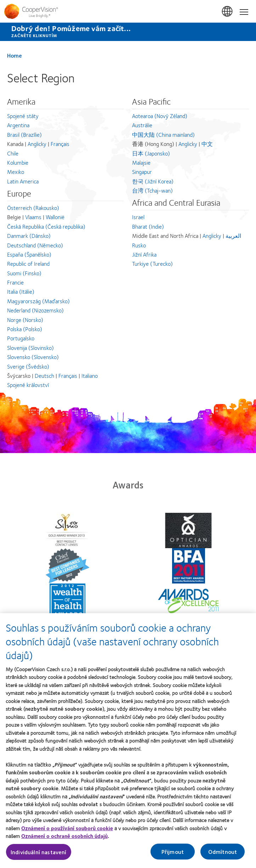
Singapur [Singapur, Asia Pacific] (142, 172)
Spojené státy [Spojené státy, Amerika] (23, 116)
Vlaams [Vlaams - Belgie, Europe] (33, 217)
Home (15, 55)
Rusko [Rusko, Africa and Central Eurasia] (139, 245)
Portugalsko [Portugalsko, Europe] (21, 338)
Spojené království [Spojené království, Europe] (28, 385)
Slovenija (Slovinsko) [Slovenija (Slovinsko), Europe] (30, 348)
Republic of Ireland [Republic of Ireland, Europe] (28, 263)
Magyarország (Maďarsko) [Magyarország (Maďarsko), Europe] (38, 301)
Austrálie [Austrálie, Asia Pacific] (142, 125)
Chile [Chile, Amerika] (13, 153)
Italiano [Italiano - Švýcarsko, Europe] (90, 376)
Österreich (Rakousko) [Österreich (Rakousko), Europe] (33, 208)
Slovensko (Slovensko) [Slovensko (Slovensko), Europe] (33, 357)
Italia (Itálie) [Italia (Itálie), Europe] (21, 291)
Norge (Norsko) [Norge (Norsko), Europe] (25, 320)
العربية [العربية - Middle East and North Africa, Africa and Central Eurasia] (233, 236)
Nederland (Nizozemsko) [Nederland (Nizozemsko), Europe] (35, 310)
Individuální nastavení (39, 856)
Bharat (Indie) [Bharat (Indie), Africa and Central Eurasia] (148, 226)
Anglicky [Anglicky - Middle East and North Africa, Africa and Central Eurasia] (212, 236)
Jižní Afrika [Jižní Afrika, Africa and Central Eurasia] (144, 254)
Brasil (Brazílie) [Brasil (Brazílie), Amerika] (24, 134)
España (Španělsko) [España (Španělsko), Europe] (29, 254)
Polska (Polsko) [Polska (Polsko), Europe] (25, 329)
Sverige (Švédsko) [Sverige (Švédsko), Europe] (28, 366)
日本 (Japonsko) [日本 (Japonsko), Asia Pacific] (151, 153)
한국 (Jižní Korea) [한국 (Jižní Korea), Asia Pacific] (153, 181)
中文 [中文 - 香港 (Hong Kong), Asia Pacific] (207, 144)
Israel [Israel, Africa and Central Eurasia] (138, 217)
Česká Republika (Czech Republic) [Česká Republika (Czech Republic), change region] (228, 12)
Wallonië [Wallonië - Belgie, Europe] (55, 217)
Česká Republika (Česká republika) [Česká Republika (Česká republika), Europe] (46, 226)
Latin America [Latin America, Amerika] (23, 181)
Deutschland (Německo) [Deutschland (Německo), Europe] (35, 245)
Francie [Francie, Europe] (15, 282)
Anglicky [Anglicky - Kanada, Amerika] (37, 144)
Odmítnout (223, 855)
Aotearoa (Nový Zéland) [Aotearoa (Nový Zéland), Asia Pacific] (160, 116)
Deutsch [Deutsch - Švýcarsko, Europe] (44, 376)
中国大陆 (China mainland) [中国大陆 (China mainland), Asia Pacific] (163, 134)
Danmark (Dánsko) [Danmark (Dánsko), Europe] (29, 236)
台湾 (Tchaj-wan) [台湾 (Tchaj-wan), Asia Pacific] (152, 190)
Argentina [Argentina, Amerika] (18, 125)
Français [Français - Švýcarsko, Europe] (68, 376)
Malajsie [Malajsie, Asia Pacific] (141, 162)
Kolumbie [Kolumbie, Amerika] (18, 162)
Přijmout (173, 855)
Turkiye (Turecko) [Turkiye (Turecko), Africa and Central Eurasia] (152, 263)
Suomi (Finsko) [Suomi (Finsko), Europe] (24, 273)
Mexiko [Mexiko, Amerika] (16, 172)
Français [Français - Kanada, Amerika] (60, 144)
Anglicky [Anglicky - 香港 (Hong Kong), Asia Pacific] (188, 144)
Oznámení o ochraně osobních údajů (64, 840)
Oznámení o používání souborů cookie (67, 832)
